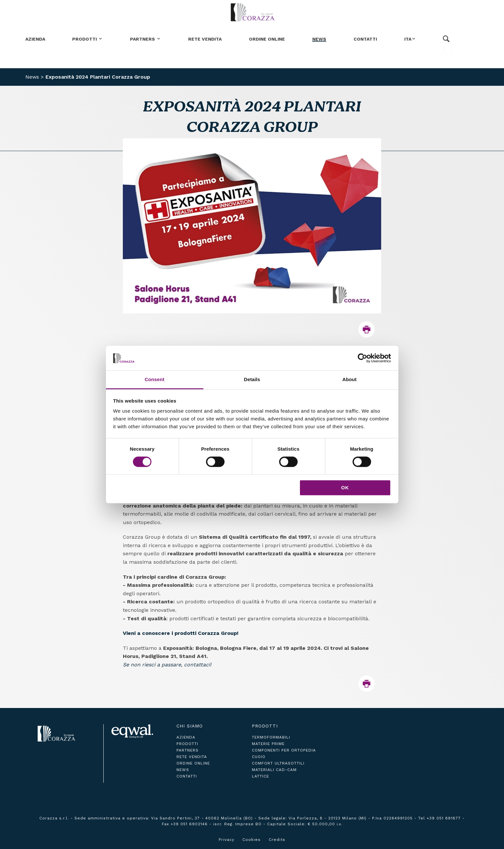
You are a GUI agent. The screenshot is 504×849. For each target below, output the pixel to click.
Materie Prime (268, 744)
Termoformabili (271, 737)
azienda (186, 737)
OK (345, 488)
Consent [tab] (155, 380)
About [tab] (350, 380)
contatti (187, 776)
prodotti (187, 744)
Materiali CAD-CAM (274, 770)
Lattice (260, 776)
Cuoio (259, 757)
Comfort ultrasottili (278, 763)
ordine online (193, 763)
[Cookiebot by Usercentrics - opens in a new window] (362, 358)
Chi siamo (190, 726)
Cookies (252, 840)
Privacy (226, 840)
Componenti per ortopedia (284, 750)
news (183, 770)
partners (187, 750)
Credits (277, 840)
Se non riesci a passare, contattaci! (167, 665)
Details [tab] (252, 380)
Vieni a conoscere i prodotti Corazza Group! (181, 633)
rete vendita (192, 757)
